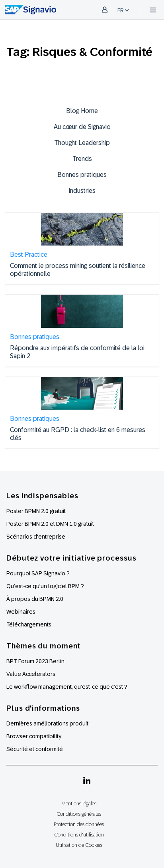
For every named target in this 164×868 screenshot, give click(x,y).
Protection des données (79, 824)
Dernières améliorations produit (47, 723)
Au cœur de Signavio (82, 127)
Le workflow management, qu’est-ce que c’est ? (67, 687)
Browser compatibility (34, 736)
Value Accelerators (31, 674)
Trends (82, 159)
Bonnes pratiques (82, 175)
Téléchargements (29, 624)
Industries (82, 191)
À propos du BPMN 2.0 (35, 599)
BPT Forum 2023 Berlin (35, 661)
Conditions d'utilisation (79, 835)
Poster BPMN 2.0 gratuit (36, 511)
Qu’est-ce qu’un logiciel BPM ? (45, 586)
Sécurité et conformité (35, 749)
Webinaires (21, 612)
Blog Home (82, 111)
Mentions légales (79, 804)
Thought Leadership (82, 143)
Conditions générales (79, 814)
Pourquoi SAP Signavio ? (38, 573)
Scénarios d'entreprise (36, 537)
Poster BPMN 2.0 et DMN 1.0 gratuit (50, 524)
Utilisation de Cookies (79, 845)
